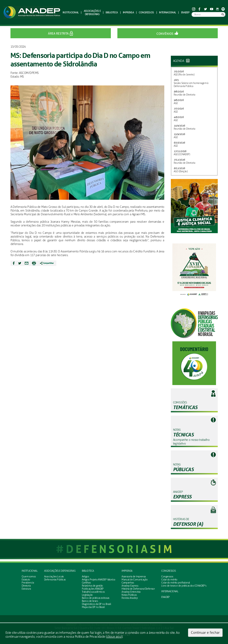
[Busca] (208, 14)
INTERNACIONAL (170, 591)
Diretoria (26, 586)
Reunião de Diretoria (184, 95)
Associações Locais (54, 576)
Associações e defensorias (60, 571)
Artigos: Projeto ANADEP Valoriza (98, 580)
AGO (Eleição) (181, 171)
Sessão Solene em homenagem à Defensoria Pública (191, 85)
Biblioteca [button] (112, 12)
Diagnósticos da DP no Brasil (96, 604)
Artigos (85, 576)
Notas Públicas (129, 595)
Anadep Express (130, 586)
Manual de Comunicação (135, 580)
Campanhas (128, 583)
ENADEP (185, 12)
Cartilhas (86, 583)
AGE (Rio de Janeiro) (184, 75)
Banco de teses (90, 601)
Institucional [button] (71, 12)
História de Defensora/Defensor (138, 589)
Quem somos (29, 576)
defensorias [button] (92, 12)
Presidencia (28, 583)
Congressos (168, 571)
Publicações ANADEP (93, 589)
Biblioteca (88, 571)
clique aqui (114, 637)
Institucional (30, 571)
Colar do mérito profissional (175, 583)
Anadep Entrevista (131, 592)
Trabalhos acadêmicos (93, 592)
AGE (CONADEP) (182, 154)
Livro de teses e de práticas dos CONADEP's (184, 586)
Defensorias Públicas (55, 580)
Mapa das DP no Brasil (93, 607)
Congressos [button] (146, 12)
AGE (176, 103)
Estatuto (26, 580)
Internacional (168, 12)
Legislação (87, 595)
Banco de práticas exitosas (95, 598)
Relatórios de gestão (92, 586)
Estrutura (26, 589)
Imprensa (127, 571)
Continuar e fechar (205, 633)
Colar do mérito (169, 580)
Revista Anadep (130, 598)
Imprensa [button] (128, 12)
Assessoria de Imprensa (134, 576)
